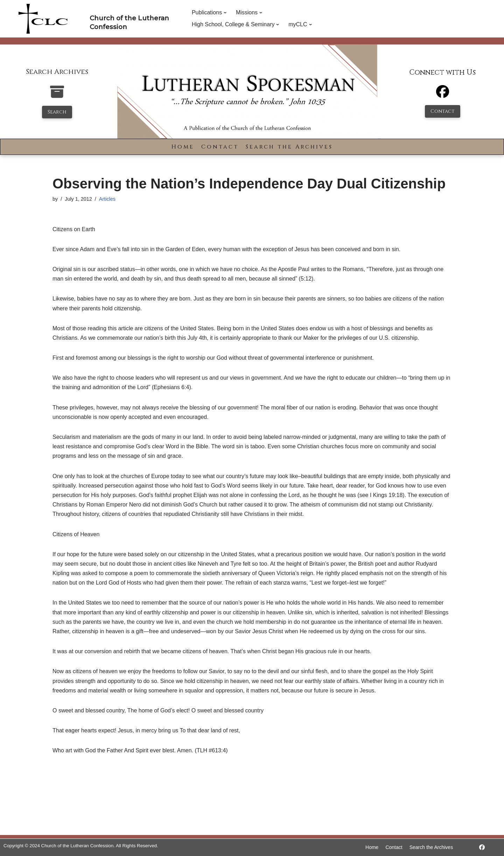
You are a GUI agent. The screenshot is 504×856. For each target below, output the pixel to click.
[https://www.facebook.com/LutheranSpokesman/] (482, 847)
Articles (107, 199)
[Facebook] (443, 95)
